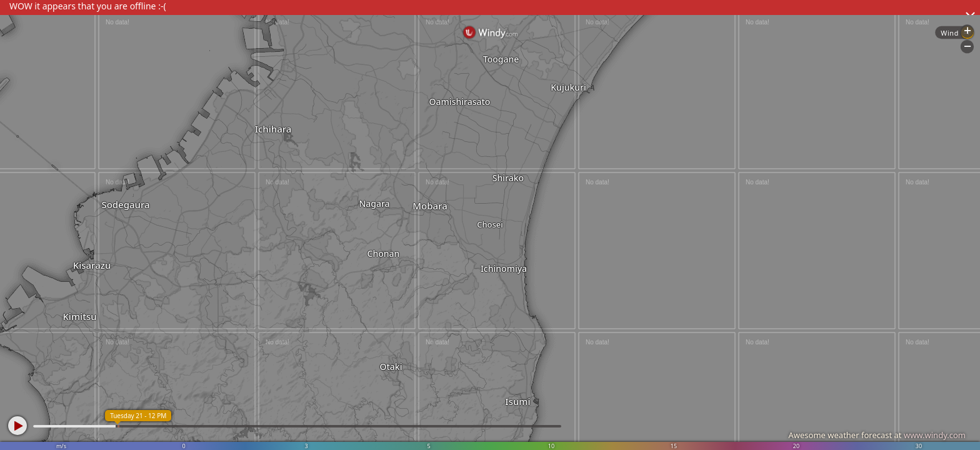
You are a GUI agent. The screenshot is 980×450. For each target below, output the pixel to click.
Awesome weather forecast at (877, 435)
